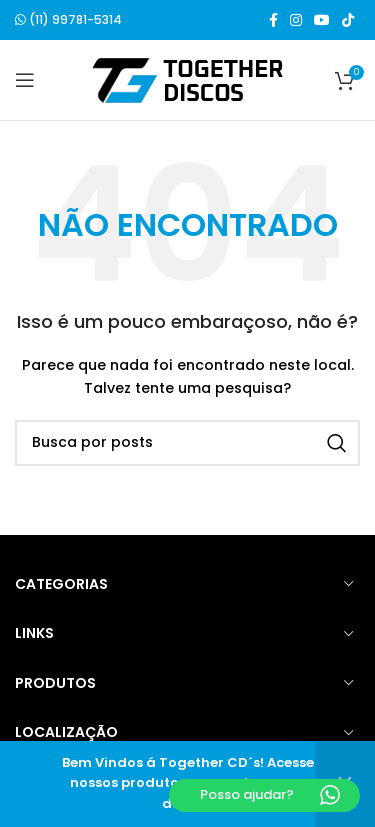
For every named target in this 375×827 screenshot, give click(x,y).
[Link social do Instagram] (296, 20)
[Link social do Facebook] (273, 20)
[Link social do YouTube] (322, 20)
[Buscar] (187, 443)
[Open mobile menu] (25, 80)
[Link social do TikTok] (348, 20)
